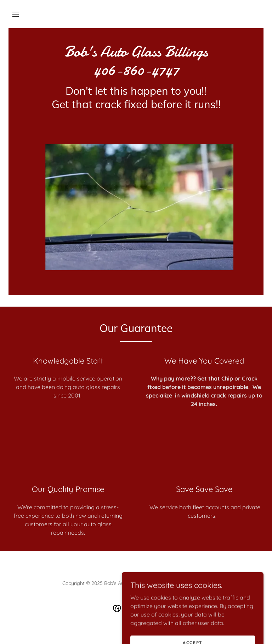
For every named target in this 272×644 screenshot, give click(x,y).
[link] (136, 72)
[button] (16, 14)
